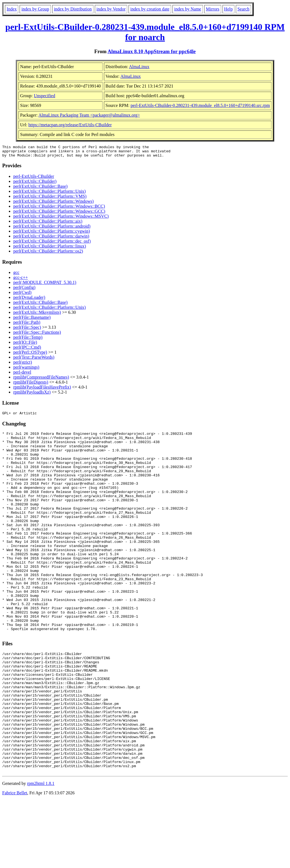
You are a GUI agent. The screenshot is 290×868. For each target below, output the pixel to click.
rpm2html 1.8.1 (41, 852)
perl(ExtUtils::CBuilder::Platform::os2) (48, 254)
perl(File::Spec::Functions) (37, 335)
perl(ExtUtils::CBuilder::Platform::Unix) (49, 194)
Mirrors (213, 9)
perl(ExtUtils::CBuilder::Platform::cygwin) (52, 234)
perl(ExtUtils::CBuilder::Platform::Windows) (53, 204)
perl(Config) (24, 290)
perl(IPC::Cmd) (27, 350)
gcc (16, 275)
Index (12, 9)
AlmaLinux (139, 67)
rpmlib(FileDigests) (31, 385)
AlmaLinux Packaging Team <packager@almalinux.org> (89, 115)
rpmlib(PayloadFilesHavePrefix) (42, 390)
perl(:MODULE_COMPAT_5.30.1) (45, 285)
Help (228, 9)
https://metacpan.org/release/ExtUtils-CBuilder (70, 125)
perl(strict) (23, 365)
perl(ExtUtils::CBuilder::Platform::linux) (50, 249)
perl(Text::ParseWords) (34, 360)
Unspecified (44, 96)
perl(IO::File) (25, 345)
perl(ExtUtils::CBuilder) (35, 184)
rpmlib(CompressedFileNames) (41, 380)
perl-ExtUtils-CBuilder (34, 179)
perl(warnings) (26, 370)
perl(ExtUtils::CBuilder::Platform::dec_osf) (52, 244)
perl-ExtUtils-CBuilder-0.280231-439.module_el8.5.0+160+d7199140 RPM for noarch (145, 32)
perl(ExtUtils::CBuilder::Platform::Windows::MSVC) (61, 219)
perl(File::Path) (27, 325)
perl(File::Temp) (28, 340)
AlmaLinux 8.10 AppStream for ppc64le (152, 51)
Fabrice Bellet (15, 861)
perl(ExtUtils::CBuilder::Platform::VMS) (50, 199)
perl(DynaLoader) (29, 300)
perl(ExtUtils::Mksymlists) (37, 315)
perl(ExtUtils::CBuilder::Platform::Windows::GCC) (59, 214)
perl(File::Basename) (32, 320)
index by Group (35, 9)
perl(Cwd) (22, 295)
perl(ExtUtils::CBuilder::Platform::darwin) (51, 239)
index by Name (188, 9)
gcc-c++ (21, 280)
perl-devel (22, 375)
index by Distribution (73, 9)
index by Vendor (111, 9)
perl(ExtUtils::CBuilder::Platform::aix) (48, 224)
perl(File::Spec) (27, 330)
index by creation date (150, 9)
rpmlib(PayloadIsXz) (32, 395)
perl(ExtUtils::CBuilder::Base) (40, 189)
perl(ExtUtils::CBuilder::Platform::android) (52, 229)
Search (244, 9)
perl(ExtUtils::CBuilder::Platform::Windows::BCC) (59, 209)
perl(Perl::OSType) (30, 355)
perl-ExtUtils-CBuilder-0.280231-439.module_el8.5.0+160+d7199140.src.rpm (200, 105)
